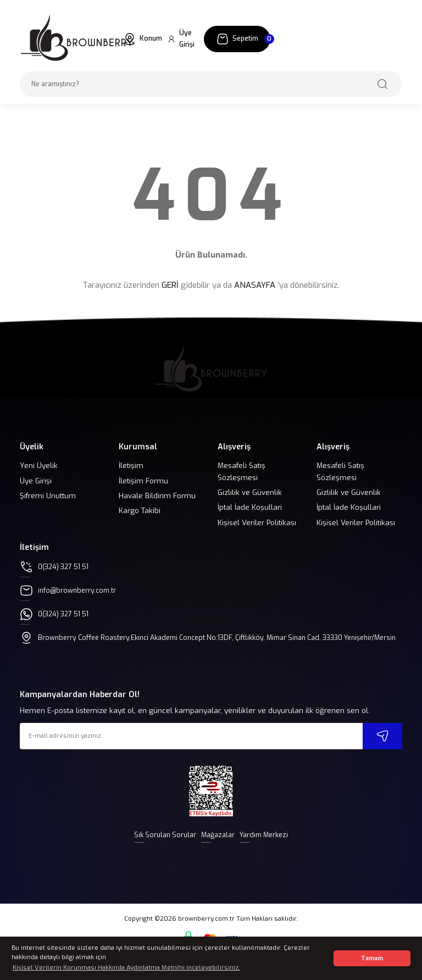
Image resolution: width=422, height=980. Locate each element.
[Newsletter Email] (211, 747)
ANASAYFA (255, 285)
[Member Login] (183, 39)
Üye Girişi (36, 481)
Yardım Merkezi (268, 846)
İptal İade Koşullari (250, 507)
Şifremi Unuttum (48, 496)
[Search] (211, 84)
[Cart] (237, 39)
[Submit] (382, 747)
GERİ (170, 285)
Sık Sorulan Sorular (161, 846)
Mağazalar (217, 846)
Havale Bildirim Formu (157, 496)
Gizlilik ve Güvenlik (250, 492)
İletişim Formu (143, 481)
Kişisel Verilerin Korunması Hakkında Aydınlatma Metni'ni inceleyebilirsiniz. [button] (126, 968)
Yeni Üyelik (39, 466)
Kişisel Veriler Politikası (257, 523)
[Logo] (77, 39)
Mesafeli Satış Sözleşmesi (241, 471)
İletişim (131, 466)
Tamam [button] (372, 958)
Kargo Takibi (140, 511)
